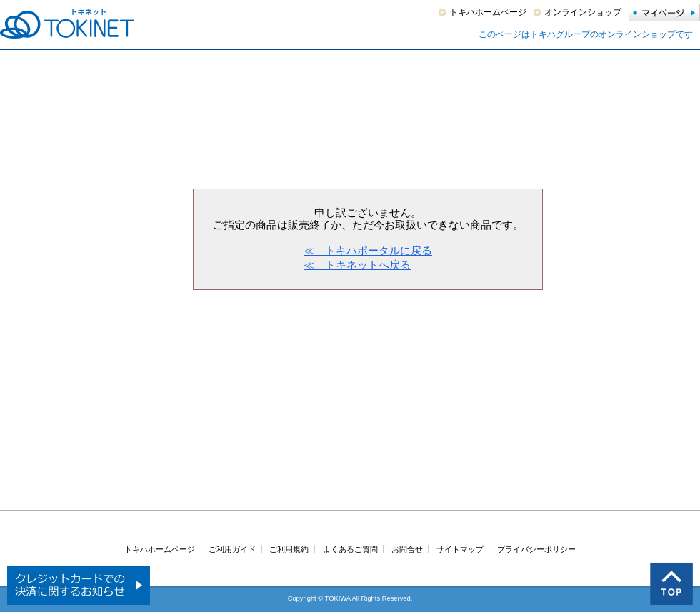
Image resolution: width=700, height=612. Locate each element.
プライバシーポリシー (536, 549)
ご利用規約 (289, 549)
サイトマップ (460, 549)
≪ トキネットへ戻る (357, 265)
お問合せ (407, 549)
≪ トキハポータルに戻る (368, 250)
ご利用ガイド (232, 549)
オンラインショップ (583, 12)
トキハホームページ (488, 12)
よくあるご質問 (350, 549)
